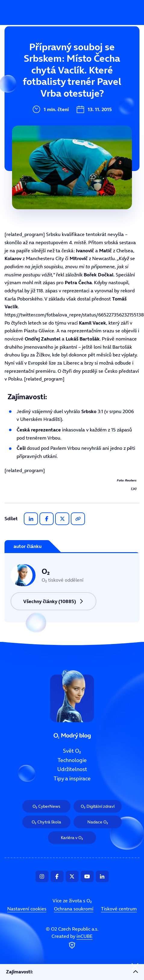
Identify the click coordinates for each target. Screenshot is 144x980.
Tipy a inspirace (44, 117)
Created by (72, 941)
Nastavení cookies (27, 909)
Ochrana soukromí (74, 909)
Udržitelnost (39, 97)
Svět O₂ (33, 56)
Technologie (39, 76)
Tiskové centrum (119, 909)
